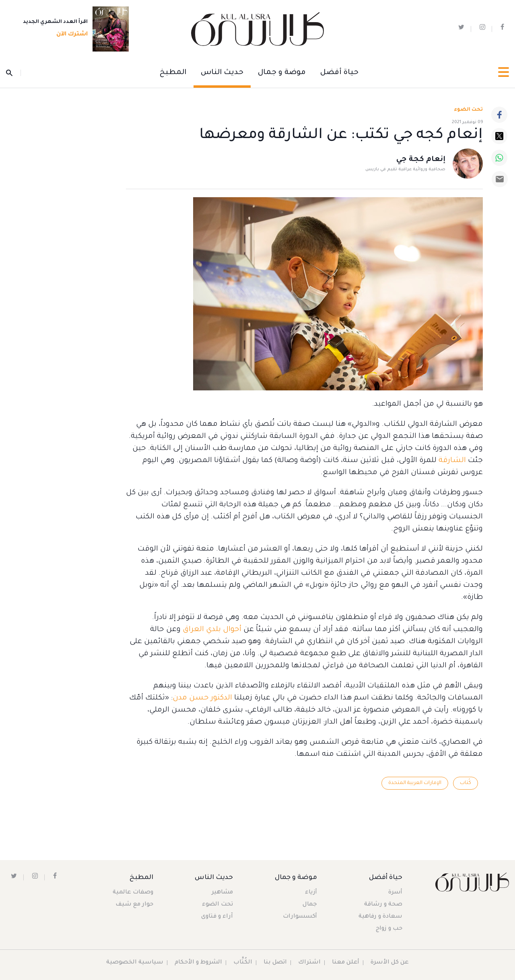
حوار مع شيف (134, 905)
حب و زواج (389, 929)
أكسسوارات (300, 917)
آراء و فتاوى (217, 917)
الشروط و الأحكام (198, 963)
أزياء (311, 893)
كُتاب (466, 783)
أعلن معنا (346, 963)
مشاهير (222, 893)
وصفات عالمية (133, 893)
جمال (310, 905)
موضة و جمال (282, 73)
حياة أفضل (339, 73)
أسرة (395, 893)
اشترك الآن (70, 35)
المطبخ (173, 73)
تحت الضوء (468, 110)
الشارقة (451, 461)
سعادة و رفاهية (380, 917)
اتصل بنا (275, 963)
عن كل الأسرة (390, 963)
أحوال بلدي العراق (212, 630)
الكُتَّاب (243, 963)
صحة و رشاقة (383, 905)
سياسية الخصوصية (135, 963)
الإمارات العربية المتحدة (415, 783)
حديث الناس (222, 73)
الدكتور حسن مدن (202, 698)
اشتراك (309, 963)
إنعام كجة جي (421, 160)
